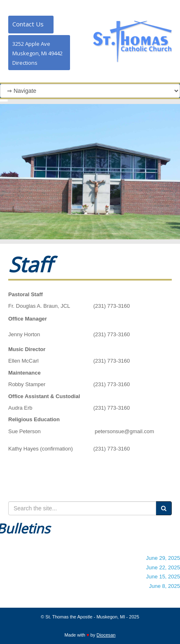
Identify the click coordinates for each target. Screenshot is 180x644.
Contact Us (28, 24)
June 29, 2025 (163, 558)
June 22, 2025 (163, 567)
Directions (25, 63)
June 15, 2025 (163, 577)
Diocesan (106, 635)
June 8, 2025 (165, 586)
